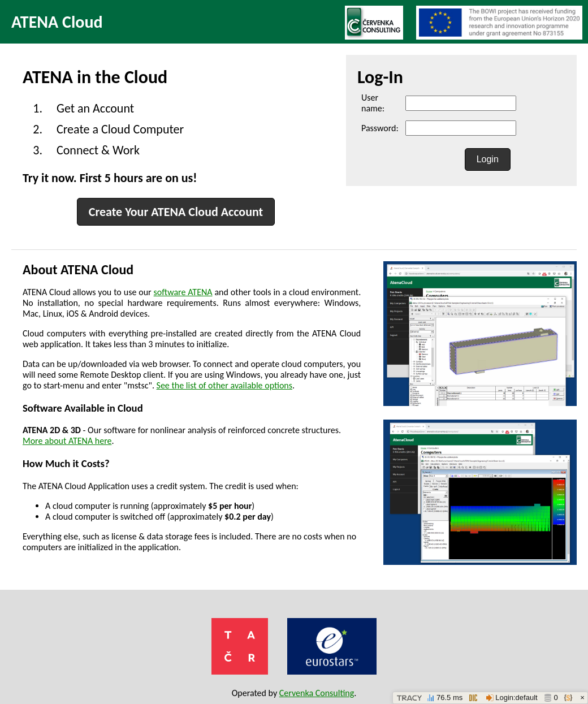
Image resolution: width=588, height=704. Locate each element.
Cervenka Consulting (317, 693)
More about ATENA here (67, 441)
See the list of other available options (224, 385)
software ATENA (183, 292)
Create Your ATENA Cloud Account (176, 212)
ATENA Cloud (57, 22)
